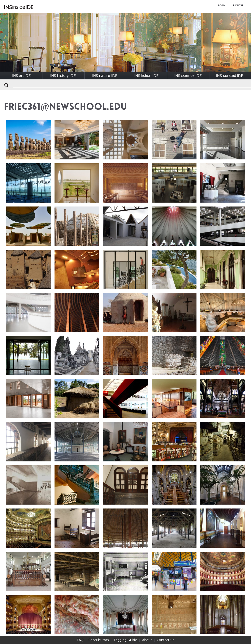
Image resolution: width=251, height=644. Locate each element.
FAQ (80, 640)
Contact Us (166, 640)
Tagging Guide (125, 640)
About (147, 640)
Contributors (99, 640)
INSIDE (21, 76)
